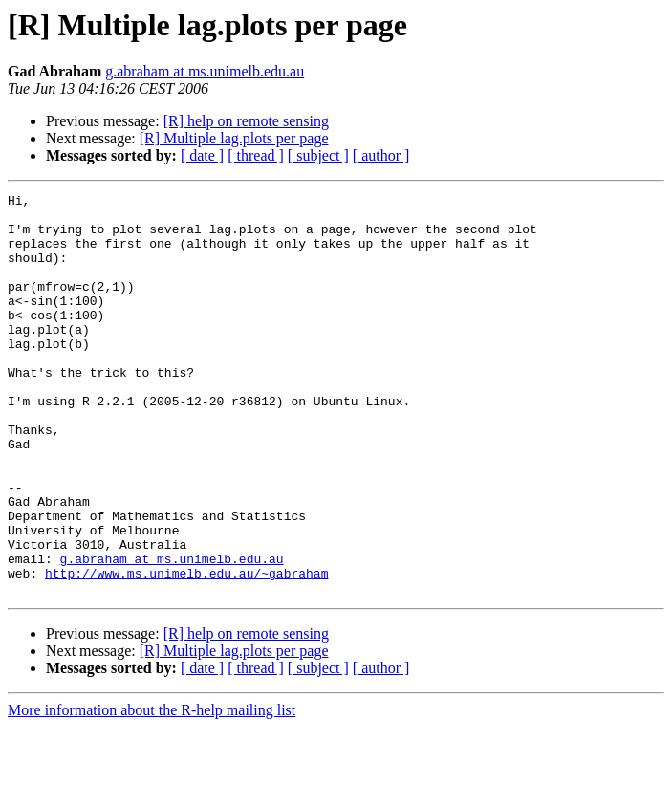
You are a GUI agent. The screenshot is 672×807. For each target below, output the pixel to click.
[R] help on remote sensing (246, 121)
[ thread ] (256, 155)
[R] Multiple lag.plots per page (234, 138)
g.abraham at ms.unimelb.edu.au (205, 71)
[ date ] (202, 155)
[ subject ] (318, 155)
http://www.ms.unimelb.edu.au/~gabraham (186, 650)
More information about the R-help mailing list (152, 790)
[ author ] (381, 155)
